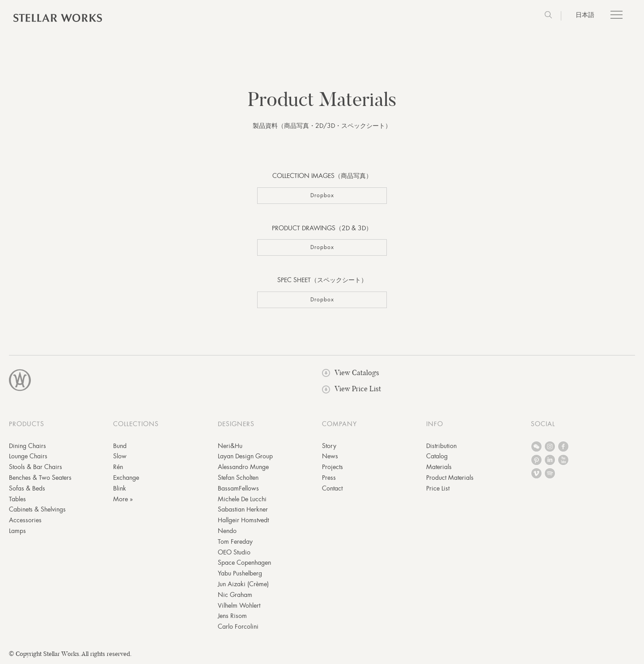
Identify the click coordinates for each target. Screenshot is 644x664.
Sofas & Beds (27, 488)
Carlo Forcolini (238, 626)
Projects (333, 467)
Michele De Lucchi (242, 499)
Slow (120, 456)
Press (329, 478)
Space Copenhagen (244, 562)
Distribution (441, 446)
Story (329, 446)
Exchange (126, 478)
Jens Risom (232, 616)
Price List (438, 488)
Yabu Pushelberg (240, 573)
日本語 (585, 15)
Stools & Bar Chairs (36, 467)
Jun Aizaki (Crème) (243, 584)
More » (123, 499)
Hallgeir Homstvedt (243, 520)
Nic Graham (235, 595)
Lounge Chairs (28, 456)
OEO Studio (234, 552)
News (330, 456)
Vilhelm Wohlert (239, 605)
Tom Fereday (235, 541)
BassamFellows (238, 488)
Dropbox (322, 195)
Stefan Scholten (238, 478)
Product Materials (450, 478)
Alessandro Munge (243, 467)
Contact (332, 488)
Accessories (25, 520)
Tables (17, 499)
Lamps (17, 531)
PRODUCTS (27, 424)
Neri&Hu (230, 446)
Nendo (227, 531)
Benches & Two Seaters (40, 478)
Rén (118, 467)
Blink (120, 488)
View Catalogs (351, 373)
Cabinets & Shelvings (37, 509)
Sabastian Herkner (243, 509)
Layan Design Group (245, 456)
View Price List (352, 389)
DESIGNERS (236, 424)
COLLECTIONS (136, 424)
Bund (120, 446)
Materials (439, 467)
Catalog (437, 456)
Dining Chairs (28, 446)
